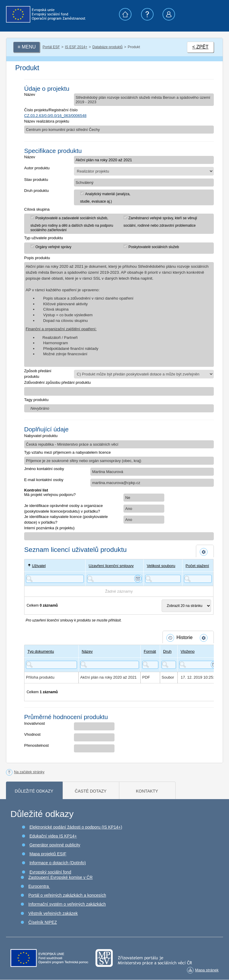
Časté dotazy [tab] (91, 791)
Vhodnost (32, 734)
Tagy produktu (36, 400)
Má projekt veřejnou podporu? (50, 495)
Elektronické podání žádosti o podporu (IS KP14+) (76, 827)
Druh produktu (36, 191)
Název (30, 94)
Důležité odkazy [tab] (34, 791)
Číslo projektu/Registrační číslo (51, 110)
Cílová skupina (37, 209)
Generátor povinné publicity (55, 845)
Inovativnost (34, 723)
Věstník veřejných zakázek (53, 913)
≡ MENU (27, 47)
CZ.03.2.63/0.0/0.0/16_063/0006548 (55, 116)
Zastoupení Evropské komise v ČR (61, 877)
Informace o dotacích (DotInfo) (58, 863)
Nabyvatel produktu (41, 436)
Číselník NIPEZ (43, 922)
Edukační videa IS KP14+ (53, 836)
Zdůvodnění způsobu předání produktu (57, 382)
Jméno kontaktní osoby (44, 469)
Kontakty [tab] (147, 791)
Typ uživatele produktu (44, 238)
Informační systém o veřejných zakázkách (67, 904)
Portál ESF (51, 47)
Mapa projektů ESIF (48, 854)
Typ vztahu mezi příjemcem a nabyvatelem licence (67, 452)
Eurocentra (39, 886)
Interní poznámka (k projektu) (49, 528)
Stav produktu (36, 180)
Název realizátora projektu (47, 121)
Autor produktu (37, 168)
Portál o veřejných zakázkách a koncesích (67, 895)
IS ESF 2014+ (76, 47)
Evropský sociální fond (50, 872)
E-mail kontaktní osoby (44, 480)
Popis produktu (37, 258)
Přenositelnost (36, 745)
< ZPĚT (201, 47)
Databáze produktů (107, 47)
